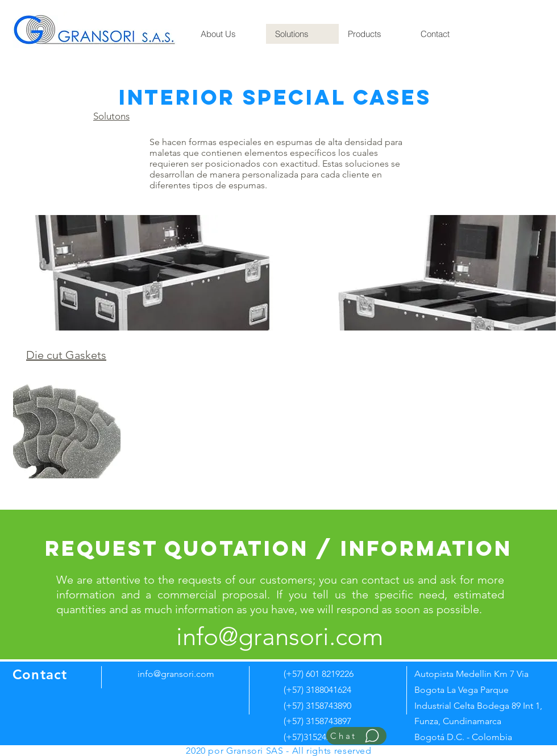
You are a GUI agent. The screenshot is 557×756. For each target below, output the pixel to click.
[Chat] (356, 736)
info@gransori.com (176, 674)
